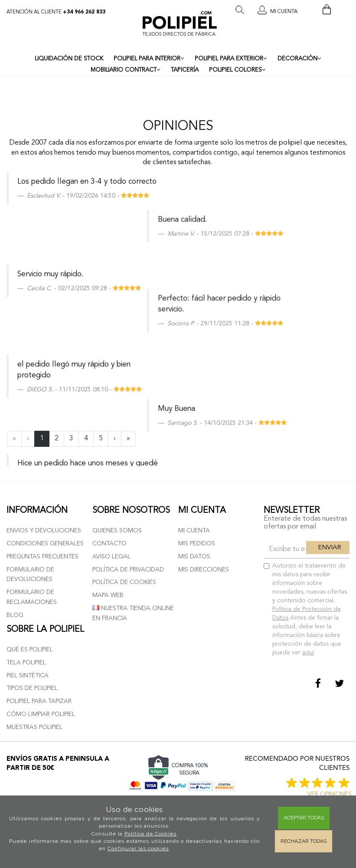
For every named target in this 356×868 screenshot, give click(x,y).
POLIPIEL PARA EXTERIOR (231, 59)
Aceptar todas (304, 818)
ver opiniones (330, 794)
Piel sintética (28, 676)
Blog (15, 615)
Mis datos (194, 557)
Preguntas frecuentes (42, 557)
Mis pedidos (197, 544)
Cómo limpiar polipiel (41, 714)
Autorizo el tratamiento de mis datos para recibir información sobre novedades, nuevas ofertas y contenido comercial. (305, 609)
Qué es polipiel (30, 650)
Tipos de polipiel (32, 688)
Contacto (109, 544)
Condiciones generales (45, 544)
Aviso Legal (111, 557)
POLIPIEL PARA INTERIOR (149, 59)
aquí (308, 653)
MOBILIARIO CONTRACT (126, 70)
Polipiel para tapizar (39, 701)
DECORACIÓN (299, 59)
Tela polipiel (26, 663)
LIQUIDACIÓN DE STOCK (69, 59)
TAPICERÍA (185, 70)
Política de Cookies (150, 834)
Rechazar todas (304, 841)
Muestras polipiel (34, 727)
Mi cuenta (194, 531)
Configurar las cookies (138, 848)
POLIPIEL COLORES (237, 70)
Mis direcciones (204, 570)
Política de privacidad (128, 570)
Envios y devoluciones (44, 531)
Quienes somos (117, 531)
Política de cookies (124, 582)
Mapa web (108, 595)
